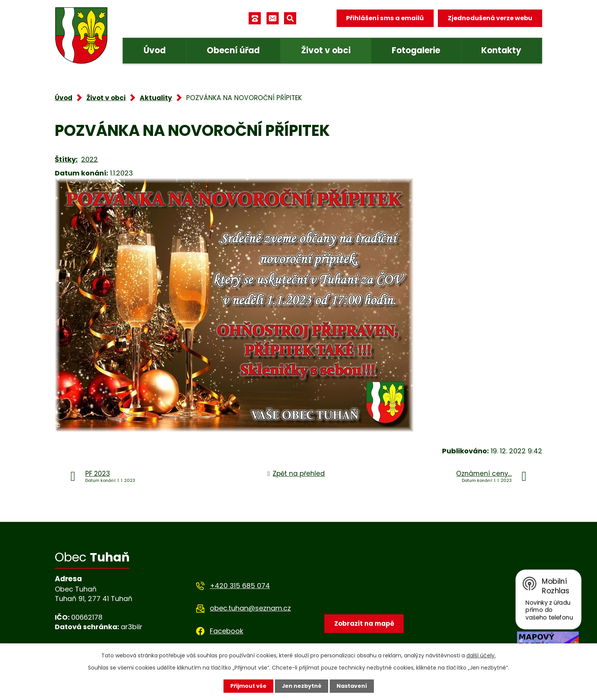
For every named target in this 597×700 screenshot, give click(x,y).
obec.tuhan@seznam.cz (250, 608)
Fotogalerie (416, 50)
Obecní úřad (233, 50)
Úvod (155, 50)
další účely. (481, 655)
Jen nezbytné (301, 686)
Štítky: (66, 159)
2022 (89, 159)
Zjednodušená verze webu (490, 18)
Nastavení (352, 686)
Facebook (227, 631)
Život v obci (326, 50)
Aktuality (156, 98)
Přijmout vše (248, 686)
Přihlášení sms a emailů (385, 18)
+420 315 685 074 (240, 586)
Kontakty (501, 50)
